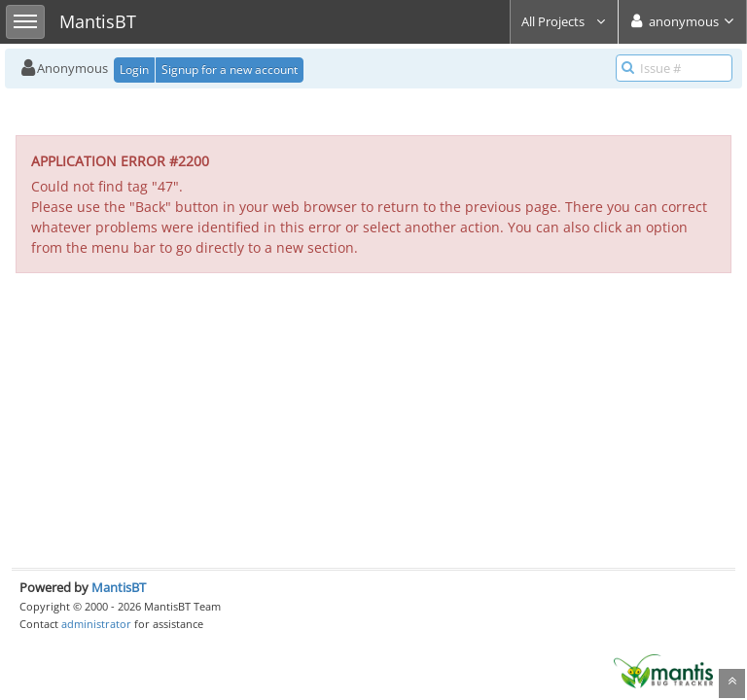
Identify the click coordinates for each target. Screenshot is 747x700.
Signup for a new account (230, 70)
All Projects (564, 21)
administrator (96, 624)
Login (134, 70)
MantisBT (119, 587)
